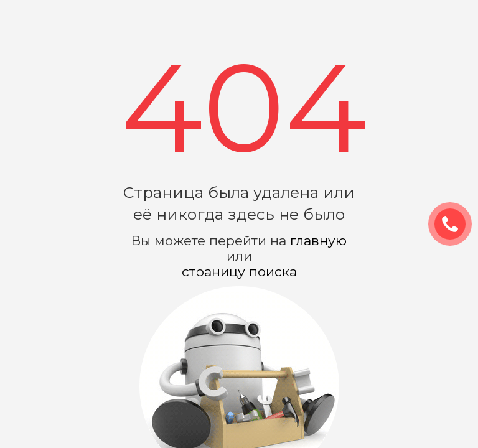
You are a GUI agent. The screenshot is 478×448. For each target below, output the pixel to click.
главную (318, 240)
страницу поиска (239, 272)
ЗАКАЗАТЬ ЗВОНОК (455, 225)
